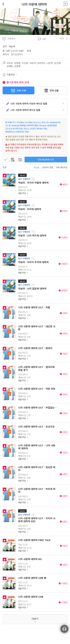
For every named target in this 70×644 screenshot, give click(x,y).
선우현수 (41, 63)
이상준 (25, 63)
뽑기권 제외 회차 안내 (18, 82)
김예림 (10, 66)
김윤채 (17, 66)
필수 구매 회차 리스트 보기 (33, 179)
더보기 (35, 619)
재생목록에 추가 (13, 160)
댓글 (62, 38)
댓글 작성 (22, 193)
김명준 (17, 63)
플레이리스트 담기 (20, 160)
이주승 (10, 63)
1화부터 (47, 167)
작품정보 (11, 75)
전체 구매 (18, 90)
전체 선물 (52, 91)
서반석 (32, 63)
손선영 (57, 63)
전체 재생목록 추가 (46, 160)
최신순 (37, 167)
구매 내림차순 (61, 167)
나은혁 (50, 63)
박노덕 (12, 46)
